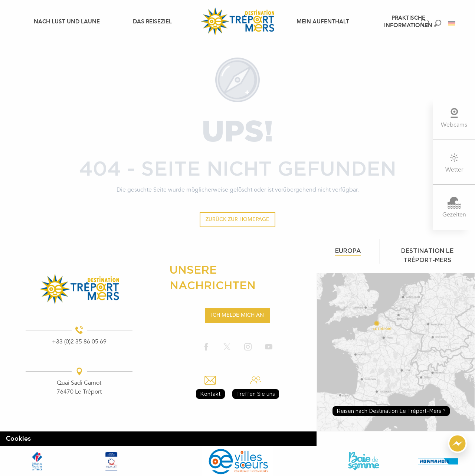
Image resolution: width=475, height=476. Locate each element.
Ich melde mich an (237, 315)
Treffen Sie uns (256, 394)
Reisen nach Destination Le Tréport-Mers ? (391, 411)
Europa (348, 251)
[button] (438, 23)
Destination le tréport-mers (427, 255)
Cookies (18, 439)
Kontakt (210, 394)
